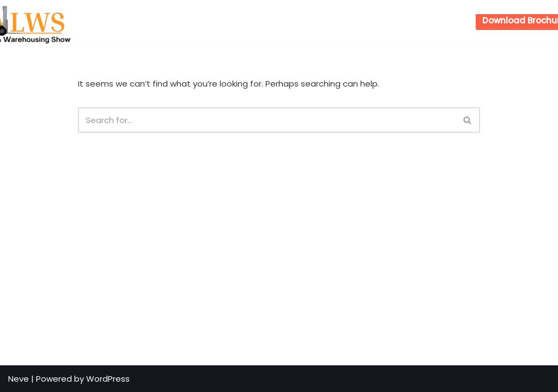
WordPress (108, 379)
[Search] (267, 120)
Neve (19, 379)
